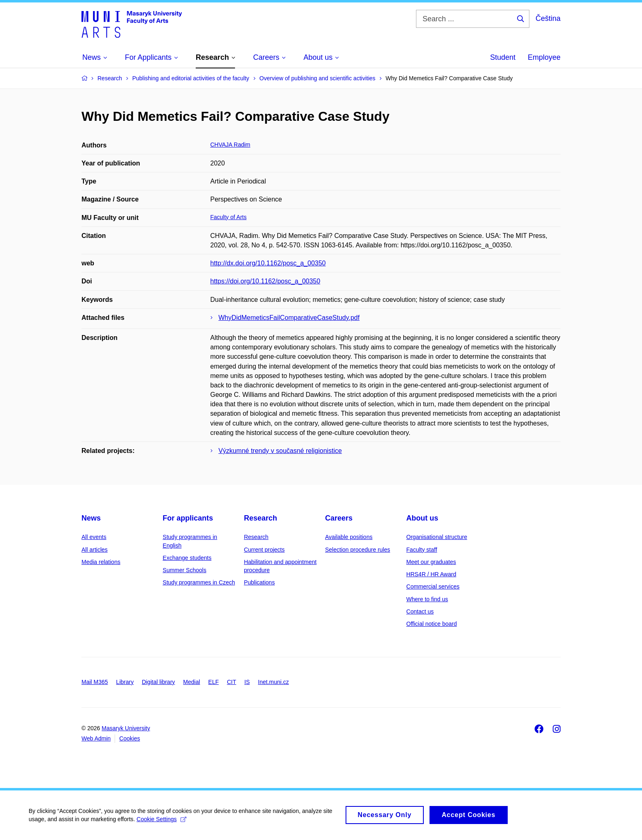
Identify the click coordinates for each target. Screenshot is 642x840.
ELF (214, 682)
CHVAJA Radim (231, 145)
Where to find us (427, 599)
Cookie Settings (162, 823)
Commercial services (433, 586)
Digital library (158, 682)
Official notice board (431, 624)
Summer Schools (184, 570)
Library (125, 682)
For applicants (188, 518)
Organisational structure (437, 537)
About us (422, 518)
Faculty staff (422, 550)
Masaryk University (126, 728)
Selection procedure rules (358, 550)
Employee (544, 57)
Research (261, 518)
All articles (95, 550)
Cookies (130, 738)
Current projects (264, 550)
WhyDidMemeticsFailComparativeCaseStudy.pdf (289, 318)
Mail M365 (95, 682)
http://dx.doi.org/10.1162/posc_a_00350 (268, 263)
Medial (191, 682)
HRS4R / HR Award (431, 574)
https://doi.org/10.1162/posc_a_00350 (266, 281)
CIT (232, 682)
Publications (260, 582)
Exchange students (187, 558)
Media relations (101, 562)
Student (503, 57)
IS (247, 682)
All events (94, 537)
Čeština (548, 18)
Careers (339, 518)
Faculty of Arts (229, 217)
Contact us (420, 611)
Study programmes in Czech (199, 582)
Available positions (349, 537)
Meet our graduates (431, 562)
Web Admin (96, 738)
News (91, 518)
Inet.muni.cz (273, 682)
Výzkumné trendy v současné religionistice (280, 451)
